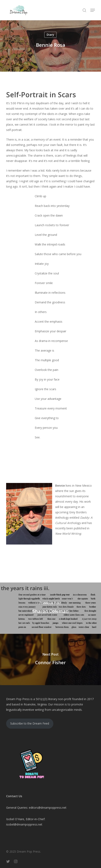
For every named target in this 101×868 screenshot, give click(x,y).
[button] (93, 10)
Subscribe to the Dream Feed (30, 723)
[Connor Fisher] (50, 659)
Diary (50, 35)
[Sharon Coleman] (50, 608)
